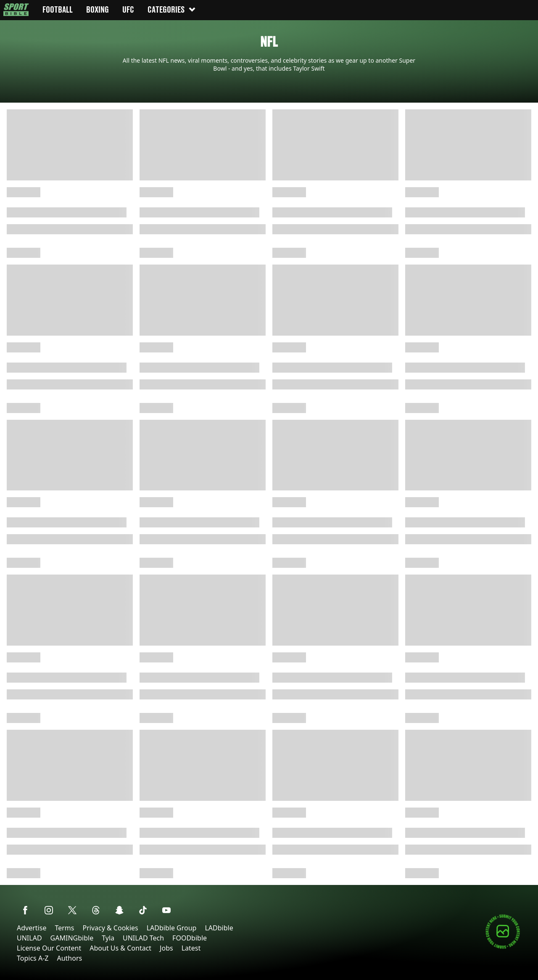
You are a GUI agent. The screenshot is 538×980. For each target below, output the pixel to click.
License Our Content (49, 948)
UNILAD (29, 938)
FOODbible (190, 938)
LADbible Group (172, 928)
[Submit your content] (503, 947)
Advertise (32, 928)
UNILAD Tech (143, 938)
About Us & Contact (120, 948)
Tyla (108, 938)
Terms (64, 928)
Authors (69, 958)
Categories (172, 9)
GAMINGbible (72, 938)
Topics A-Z (33, 958)
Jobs (166, 948)
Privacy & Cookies (110, 928)
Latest (191, 948)
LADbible (219, 928)
